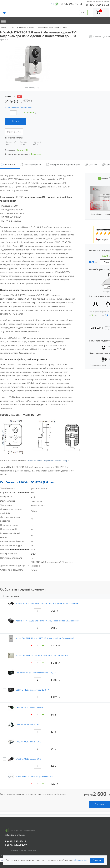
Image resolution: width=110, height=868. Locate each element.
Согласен (97, 860)
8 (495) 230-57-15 (15, 841)
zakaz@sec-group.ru (15, 835)
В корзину (100, 804)
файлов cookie (80, 860)
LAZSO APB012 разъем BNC (28, 742)
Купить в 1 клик (14, 132)
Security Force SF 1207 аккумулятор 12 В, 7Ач (36, 673)
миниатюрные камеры (38, 461)
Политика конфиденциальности (24, 851)
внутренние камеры (59, 461)
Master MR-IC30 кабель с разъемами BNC (35, 776)
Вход (83, 12)
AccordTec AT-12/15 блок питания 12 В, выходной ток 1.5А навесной (47, 621)
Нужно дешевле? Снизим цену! (18, 107)
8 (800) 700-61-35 (98, 5)
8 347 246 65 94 (72, 4)
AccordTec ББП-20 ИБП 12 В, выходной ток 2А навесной (42, 655)
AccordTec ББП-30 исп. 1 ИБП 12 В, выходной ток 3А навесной (45, 638)
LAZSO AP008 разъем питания (29, 707)
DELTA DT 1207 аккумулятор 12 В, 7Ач (33, 690)
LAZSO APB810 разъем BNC (28, 759)
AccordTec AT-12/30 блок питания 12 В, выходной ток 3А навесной (47, 604)
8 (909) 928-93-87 (16, 845)
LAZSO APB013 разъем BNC (28, 725)
